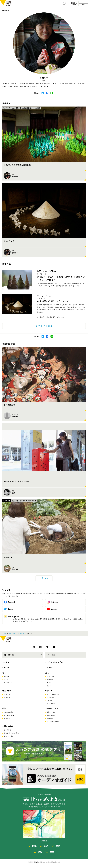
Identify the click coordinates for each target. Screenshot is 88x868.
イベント (6, 668)
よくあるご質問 (9, 736)
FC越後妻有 (51, 697)
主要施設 (50, 680)
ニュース (49, 668)
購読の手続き (51, 712)
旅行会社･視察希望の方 (12, 733)
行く (4, 673)
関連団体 (7, 718)
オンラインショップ (53, 662)
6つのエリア (51, 677)
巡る (47, 673)
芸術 (46, 846)
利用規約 (50, 718)
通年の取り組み (9, 715)
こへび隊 (50, 701)
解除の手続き (51, 715)
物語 (40, 852)
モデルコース (8, 683)
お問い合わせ (8, 726)
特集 (34, 846)
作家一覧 (21, 633)
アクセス (6, 662)
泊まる (49, 686)
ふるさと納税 (51, 704)
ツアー (6, 680)
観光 (58, 846)
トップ (4, 633)
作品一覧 (7, 694)
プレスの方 (7, 730)
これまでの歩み (9, 712)
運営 (52, 852)
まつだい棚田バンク (53, 694)
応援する (49, 691)
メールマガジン (52, 708)
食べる (49, 683)
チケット (7, 677)
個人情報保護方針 (53, 722)
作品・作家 (6, 11)
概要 (4, 708)
